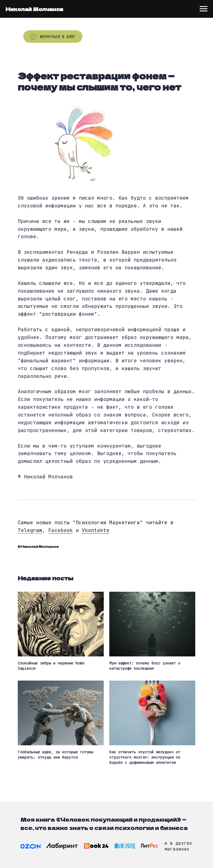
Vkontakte (96, 530)
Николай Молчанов (34, 9)
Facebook (60, 530)
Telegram (30, 530)
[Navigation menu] (204, 9)
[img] (31, 846)
